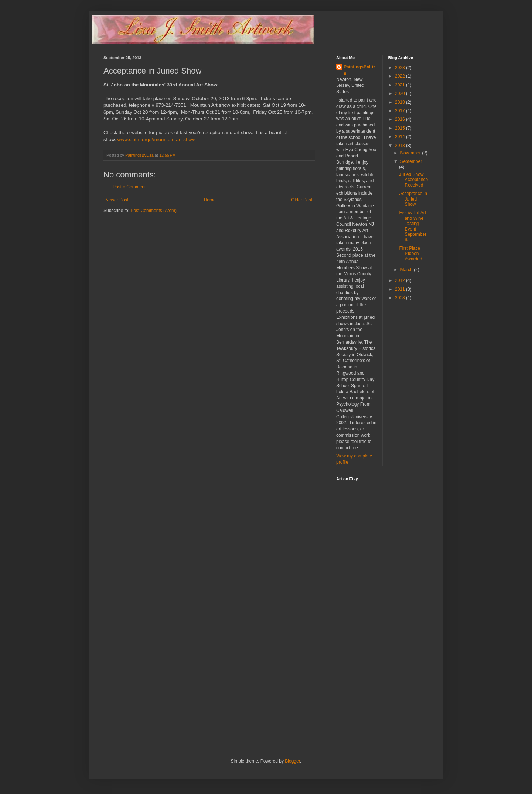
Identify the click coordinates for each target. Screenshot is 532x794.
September (411, 161)
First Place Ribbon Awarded (410, 254)
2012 (400, 280)
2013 (400, 146)
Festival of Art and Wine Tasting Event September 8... (413, 226)
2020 (400, 93)
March (407, 270)
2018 (400, 102)
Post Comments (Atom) (154, 211)
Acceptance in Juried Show (413, 199)
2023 (400, 68)
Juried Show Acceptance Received (413, 180)
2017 (400, 111)
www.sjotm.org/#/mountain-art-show (156, 139)
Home (210, 200)
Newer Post (117, 200)
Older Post (302, 200)
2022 (400, 76)
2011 (400, 289)
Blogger (292, 761)
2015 (400, 128)
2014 (400, 137)
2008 (400, 298)
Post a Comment (129, 187)
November (411, 153)
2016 (400, 119)
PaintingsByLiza (359, 70)
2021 (400, 85)
